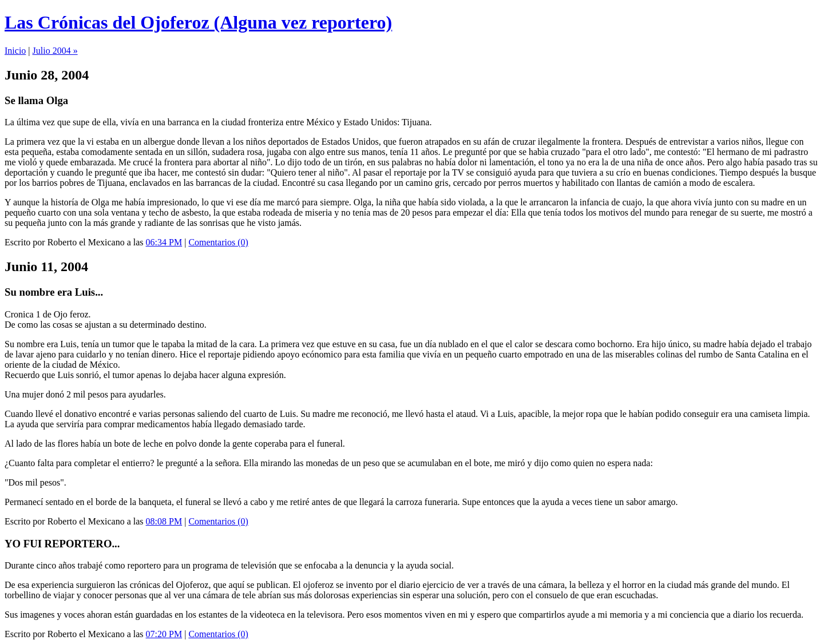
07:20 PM (164, 634)
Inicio (15, 51)
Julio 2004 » (55, 51)
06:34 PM (164, 242)
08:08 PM (164, 521)
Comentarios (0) (218, 242)
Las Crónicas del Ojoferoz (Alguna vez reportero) (198, 22)
